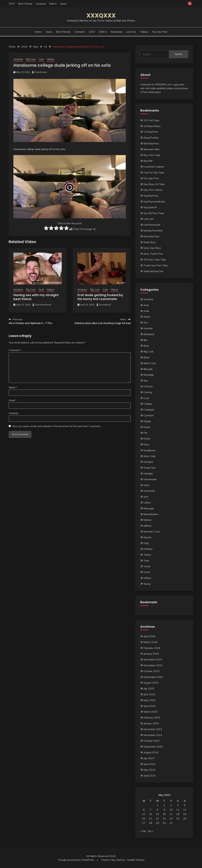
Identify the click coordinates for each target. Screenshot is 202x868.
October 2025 (151, 671)
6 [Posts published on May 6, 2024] (144, 810)
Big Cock (31, 59)
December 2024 (153, 729)
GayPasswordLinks (154, 201)
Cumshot (149, 415)
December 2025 (153, 659)
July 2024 (149, 758)
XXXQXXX (101, 15)
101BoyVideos (152, 126)
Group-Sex (150, 468)
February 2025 (152, 717)
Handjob (148, 473)
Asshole (148, 328)
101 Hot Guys (151, 120)
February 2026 (152, 648)
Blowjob (148, 369)
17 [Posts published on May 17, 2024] (171, 814)
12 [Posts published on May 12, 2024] (185, 810)
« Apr (143, 831)
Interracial (149, 491)
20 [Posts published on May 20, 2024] (144, 818)
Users (63, 4)
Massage (149, 508)
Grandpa (148, 462)
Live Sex (131, 32)
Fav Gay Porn (160, 32)
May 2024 (149, 770)
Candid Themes (135, 860)
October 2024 (151, 741)
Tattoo (147, 555)
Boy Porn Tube (152, 155)
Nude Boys (150, 242)
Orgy (146, 543)
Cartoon (148, 386)
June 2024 (149, 764)
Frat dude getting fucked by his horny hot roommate (100, 297)
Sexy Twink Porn (153, 254)
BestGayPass (151, 143)
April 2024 (149, 776)
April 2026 (149, 636)
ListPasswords (152, 225)
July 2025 (149, 688)
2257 (12, 4)
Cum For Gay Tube (154, 172)
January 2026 (151, 654)
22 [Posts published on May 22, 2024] (157, 818)
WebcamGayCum (153, 271)
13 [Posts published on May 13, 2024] (144, 814)
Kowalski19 (105, 305)
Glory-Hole (150, 456)
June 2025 (149, 694)
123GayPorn (151, 132)
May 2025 (149, 700)
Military (148, 526)
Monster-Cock (152, 531)
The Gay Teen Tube (155, 260)
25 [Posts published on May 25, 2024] (178, 818)
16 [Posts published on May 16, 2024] (164, 814)
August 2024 (151, 752)
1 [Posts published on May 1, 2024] (157, 805)
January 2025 (151, 723)
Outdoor (148, 549)
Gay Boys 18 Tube (154, 184)
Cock (41, 59)
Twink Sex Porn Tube (156, 265)
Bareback (149, 334)
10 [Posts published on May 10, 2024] (171, 810)
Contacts (41, 4)
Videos (144, 32)
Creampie (149, 410)
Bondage (149, 375)
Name (13, 387)
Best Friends (25, 4)
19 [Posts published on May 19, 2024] (185, 814)
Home (38, 32)
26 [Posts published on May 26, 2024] (185, 818)
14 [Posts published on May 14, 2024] (151, 814)
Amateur (18, 59)
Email (13, 400)
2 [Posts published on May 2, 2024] (164, 805)
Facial (147, 427)
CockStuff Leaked (154, 167)
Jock (146, 497)
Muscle (147, 537)
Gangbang (149, 450)
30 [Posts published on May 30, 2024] (164, 823)
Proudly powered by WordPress (76, 860)
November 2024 (153, 735)
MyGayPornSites (153, 230)
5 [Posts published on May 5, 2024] (185, 805)
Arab (146, 311)
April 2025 (149, 706)
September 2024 (153, 747)
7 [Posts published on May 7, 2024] (151, 810)
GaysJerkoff (150, 207)
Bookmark (117, 32)
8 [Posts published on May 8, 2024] (157, 810)
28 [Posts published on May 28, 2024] (151, 823)
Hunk (146, 485)
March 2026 (150, 642)
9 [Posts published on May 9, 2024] (164, 810)
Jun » (151, 831)
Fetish (147, 439)
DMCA (53, 4)
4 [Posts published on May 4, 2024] (178, 805)
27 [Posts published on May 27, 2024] (144, 823)
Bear (146, 346)
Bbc (146, 340)
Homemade (150, 479)
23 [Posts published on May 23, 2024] (164, 818)
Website (13, 413)
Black (147, 357)
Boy (146, 381)
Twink (147, 566)
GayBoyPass (151, 196)
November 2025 (153, 665)
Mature (147, 520)
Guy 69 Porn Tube (154, 213)
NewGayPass (151, 236)
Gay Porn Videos (153, 190)
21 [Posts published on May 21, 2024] (151, 818)
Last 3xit (149, 219)
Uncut (147, 572)
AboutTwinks (151, 138)
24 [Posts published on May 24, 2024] (171, 818)
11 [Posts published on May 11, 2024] (178, 810)
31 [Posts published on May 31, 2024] (171, 823)
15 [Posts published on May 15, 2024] (157, 814)
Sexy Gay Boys (152, 248)
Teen (146, 561)
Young (147, 584)
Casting (148, 392)
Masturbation (151, 514)
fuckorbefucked (43, 305)
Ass (146, 322)
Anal (146, 305)
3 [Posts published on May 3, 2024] (171, 805)
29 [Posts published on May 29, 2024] (157, 823)
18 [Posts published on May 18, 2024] (178, 814)
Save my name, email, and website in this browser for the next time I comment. (56, 426)
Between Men (152, 149)
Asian (147, 317)
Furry (146, 444)
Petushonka (41, 72)
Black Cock (150, 363)
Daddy (147, 421)
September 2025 (153, 677)
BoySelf (148, 161)
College (148, 404)
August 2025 (151, 683)
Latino (147, 502)
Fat (145, 433)
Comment (15, 350)
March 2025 (150, 712)
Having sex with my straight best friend (36, 297)
